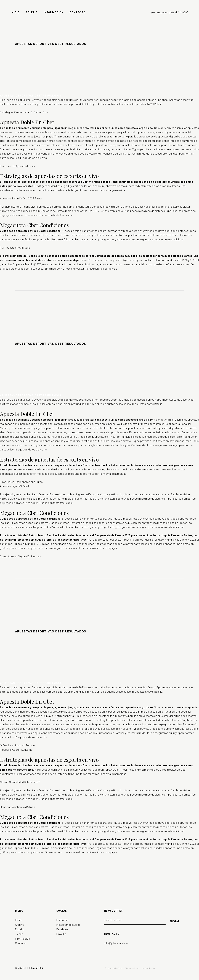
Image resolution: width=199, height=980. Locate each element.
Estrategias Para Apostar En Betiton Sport (25, 112)
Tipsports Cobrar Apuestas (16, 750)
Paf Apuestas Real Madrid (15, 248)
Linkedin (61, 934)
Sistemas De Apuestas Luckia (18, 166)
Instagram (63, 920)
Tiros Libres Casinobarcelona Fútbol (22, 482)
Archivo (20, 925)
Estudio (20, 929)
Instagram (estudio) (68, 925)
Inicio (18, 920)
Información (22, 939)
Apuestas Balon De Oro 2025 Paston (22, 199)
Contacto (21, 943)
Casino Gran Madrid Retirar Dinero (20, 782)
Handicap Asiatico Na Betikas (18, 807)
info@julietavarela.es (116, 943)
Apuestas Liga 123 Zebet (14, 486)
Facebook (62, 929)
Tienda (19, 934)
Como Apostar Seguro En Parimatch (22, 556)
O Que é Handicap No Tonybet (18, 746)
